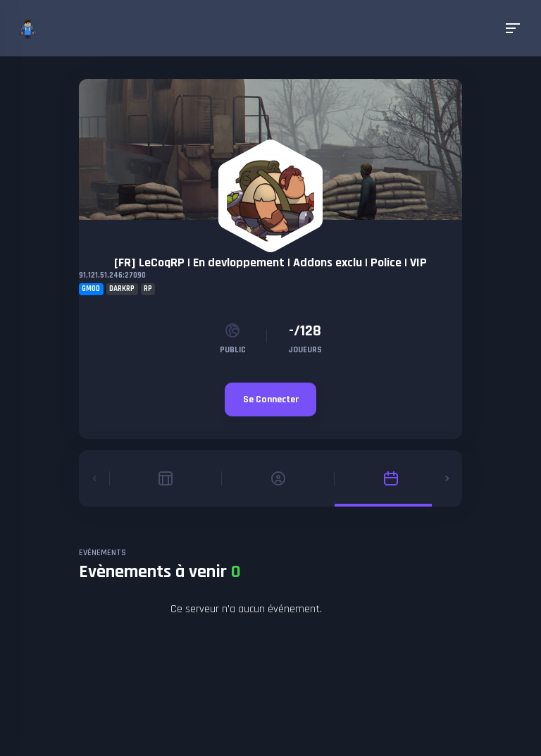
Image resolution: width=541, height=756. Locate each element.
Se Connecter (271, 399)
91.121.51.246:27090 (112, 275)
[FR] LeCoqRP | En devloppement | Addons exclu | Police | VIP (270, 262)
